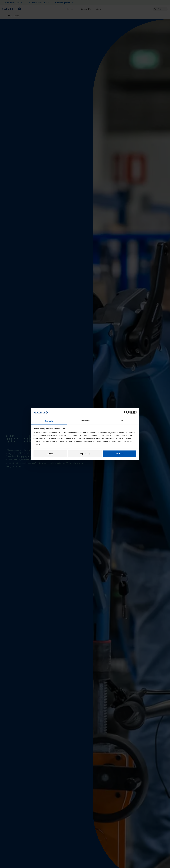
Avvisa (50, 454)
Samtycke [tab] (49, 421)
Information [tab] (85, 420)
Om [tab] (121, 420)
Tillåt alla (120, 454)
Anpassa (85, 454)
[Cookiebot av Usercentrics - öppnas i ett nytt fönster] (126, 413)
